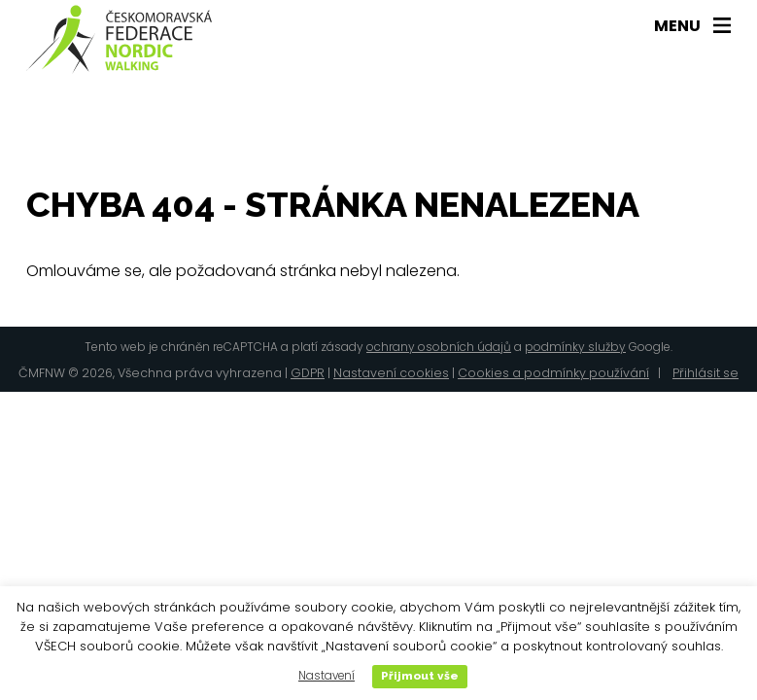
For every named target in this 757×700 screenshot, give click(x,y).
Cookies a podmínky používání (553, 373)
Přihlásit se (705, 373)
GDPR (308, 373)
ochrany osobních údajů (439, 347)
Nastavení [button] (327, 676)
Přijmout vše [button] (420, 676)
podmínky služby (575, 347)
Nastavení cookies (391, 373)
